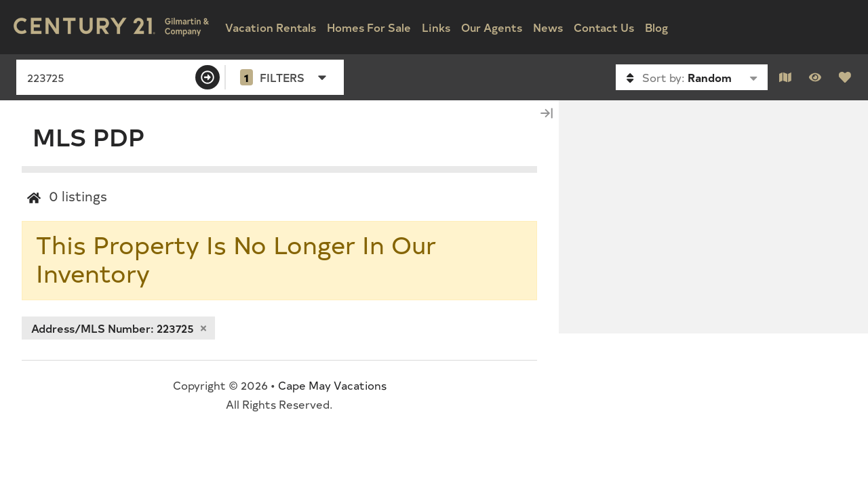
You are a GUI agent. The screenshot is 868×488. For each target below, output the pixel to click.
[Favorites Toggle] (845, 77)
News (548, 27)
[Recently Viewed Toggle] (815, 77)
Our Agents (492, 27)
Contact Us (604, 27)
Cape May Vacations (332, 385)
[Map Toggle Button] (785, 77)
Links (436, 27)
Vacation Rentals (271, 27)
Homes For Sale (369, 27)
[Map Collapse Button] (547, 113)
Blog (656, 27)
